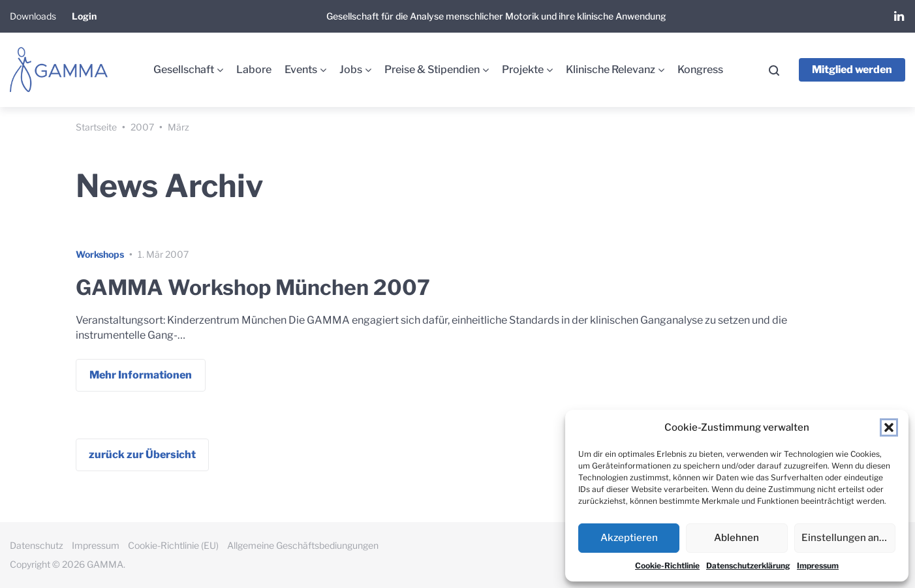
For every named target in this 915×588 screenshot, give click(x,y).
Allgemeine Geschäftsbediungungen (303, 545)
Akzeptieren (629, 538)
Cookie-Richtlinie (667, 565)
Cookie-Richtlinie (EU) (173, 545)
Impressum (818, 565)
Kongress (700, 70)
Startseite (96, 127)
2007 (142, 127)
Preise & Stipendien (432, 70)
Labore (254, 70)
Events (301, 70)
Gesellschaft (184, 70)
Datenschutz (37, 545)
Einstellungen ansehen (848, 538)
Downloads (33, 16)
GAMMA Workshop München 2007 (253, 287)
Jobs (351, 70)
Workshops (100, 254)
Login (84, 16)
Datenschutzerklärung (748, 565)
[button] (889, 427)
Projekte (523, 70)
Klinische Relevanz (611, 70)
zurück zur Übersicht (142, 455)
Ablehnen (737, 538)
